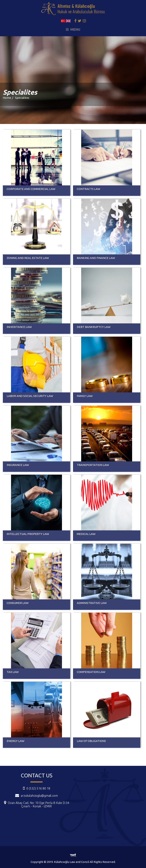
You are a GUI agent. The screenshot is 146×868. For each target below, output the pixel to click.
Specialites (22, 98)
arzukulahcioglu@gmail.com (39, 796)
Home (7, 98)
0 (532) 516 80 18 (37, 788)
